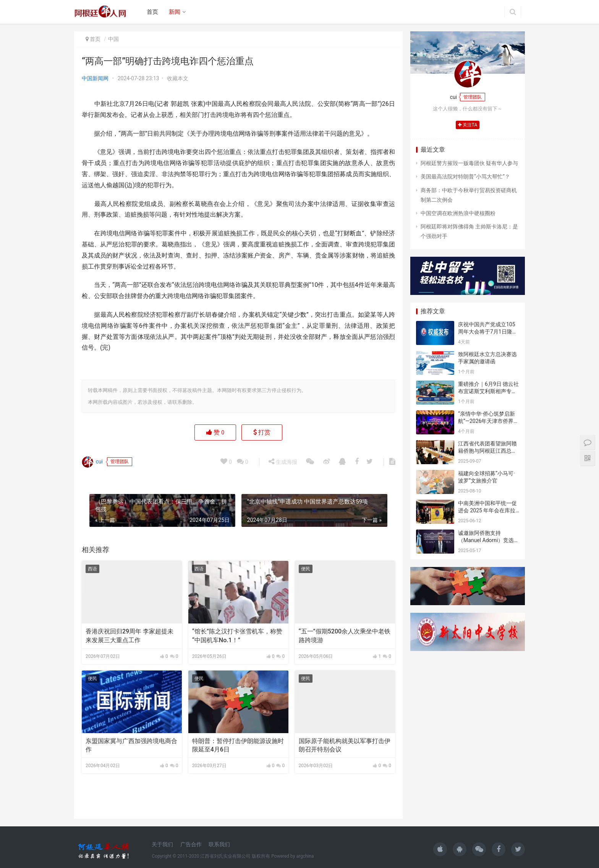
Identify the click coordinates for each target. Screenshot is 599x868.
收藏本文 (178, 78)
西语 (92, 569)
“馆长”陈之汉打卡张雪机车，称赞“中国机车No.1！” (237, 636)
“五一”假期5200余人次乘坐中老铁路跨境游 (345, 636)
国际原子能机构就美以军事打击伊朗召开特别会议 (345, 745)
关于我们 (162, 844)
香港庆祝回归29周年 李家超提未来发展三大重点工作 (130, 636)
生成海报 (283, 462)
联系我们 (219, 844)
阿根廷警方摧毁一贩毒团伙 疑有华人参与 (469, 163)
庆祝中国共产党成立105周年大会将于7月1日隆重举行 (488, 332)
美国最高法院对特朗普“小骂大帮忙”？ (465, 177)
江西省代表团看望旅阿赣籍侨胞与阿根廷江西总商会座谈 (487, 451)
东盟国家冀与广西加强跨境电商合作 (131, 745)
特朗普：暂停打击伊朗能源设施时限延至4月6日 (238, 745)
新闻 (175, 12)
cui (92, 462)
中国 (113, 39)
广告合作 (191, 844)
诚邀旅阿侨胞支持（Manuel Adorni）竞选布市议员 (486, 540)
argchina (305, 856)
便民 (306, 569)
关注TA (468, 125)
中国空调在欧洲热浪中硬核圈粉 (458, 213)
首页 (152, 12)
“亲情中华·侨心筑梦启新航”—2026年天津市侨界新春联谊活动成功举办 (488, 421)
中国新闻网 (95, 78)
